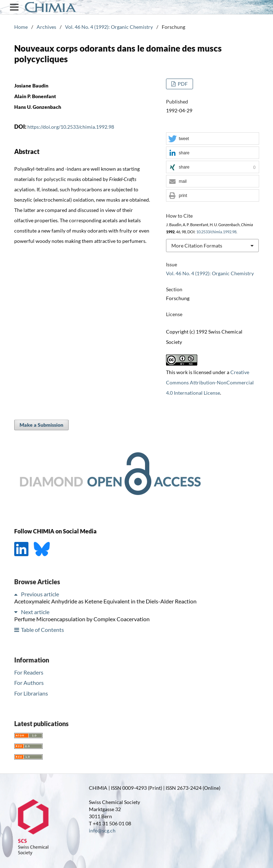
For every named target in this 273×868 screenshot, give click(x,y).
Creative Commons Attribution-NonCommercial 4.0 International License (210, 382)
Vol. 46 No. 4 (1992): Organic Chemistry (109, 27)
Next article (35, 612)
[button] (213, 139)
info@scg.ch (102, 830)
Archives (46, 27)
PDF (182, 84)
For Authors (29, 683)
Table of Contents (42, 630)
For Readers (29, 672)
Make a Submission (41, 425)
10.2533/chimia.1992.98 (216, 232)
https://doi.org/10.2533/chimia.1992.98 (71, 127)
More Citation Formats (197, 246)
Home (21, 27)
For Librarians (31, 693)
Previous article (40, 594)
